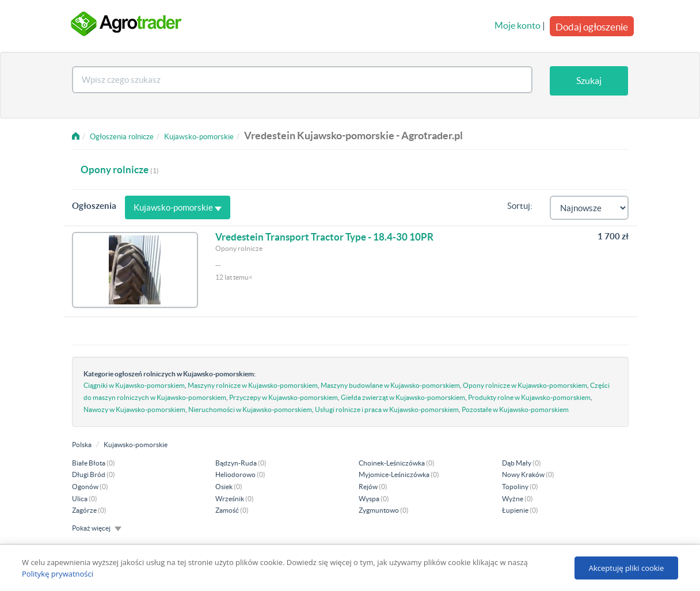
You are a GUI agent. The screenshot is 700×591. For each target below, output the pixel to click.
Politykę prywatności (58, 574)
